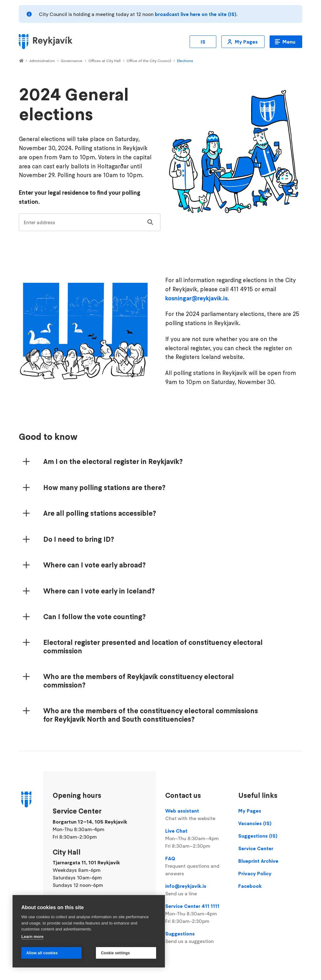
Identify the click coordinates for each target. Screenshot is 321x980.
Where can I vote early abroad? (95, 565)
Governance (72, 61)
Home (21, 61)
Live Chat (197, 839)
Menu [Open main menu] (289, 42)
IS (203, 42)
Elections (185, 61)
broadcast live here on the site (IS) (196, 14)
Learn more (32, 937)
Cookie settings (115, 953)
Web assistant (197, 815)
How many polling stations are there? (104, 487)
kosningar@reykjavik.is (196, 298)
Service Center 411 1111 (197, 914)
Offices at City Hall (105, 61)
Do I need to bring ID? (79, 539)
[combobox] (90, 222)
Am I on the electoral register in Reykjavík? (113, 461)
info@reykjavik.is (197, 890)
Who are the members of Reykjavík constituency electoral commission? (139, 681)
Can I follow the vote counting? (95, 617)
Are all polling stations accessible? (100, 513)
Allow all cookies (42, 953)
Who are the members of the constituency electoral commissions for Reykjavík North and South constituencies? (151, 715)
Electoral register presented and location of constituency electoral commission (153, 647)
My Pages (246, 42)
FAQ (197, 866)
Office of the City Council (149, 61)
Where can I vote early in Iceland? (99, 591)
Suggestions (197, 938)
